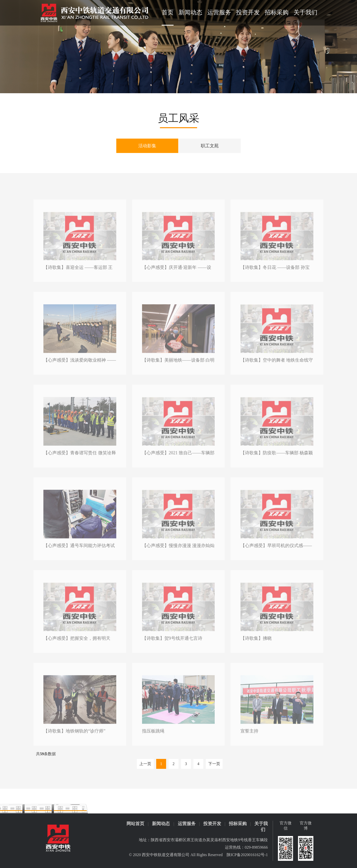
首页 (168, 12)
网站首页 (135, 824)
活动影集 (148, 146)
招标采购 (277, 12)
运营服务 (219, 12)
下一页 (214, 764)
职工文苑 (209, 146)
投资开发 (248, 12)
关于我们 (305, 12)
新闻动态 (190, 12)
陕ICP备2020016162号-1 (247, 855)
